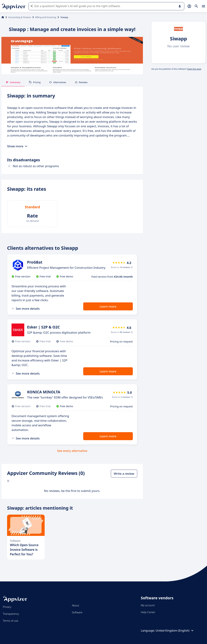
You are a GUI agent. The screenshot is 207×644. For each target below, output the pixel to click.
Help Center (148, 612)
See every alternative (72, 451)
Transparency (11, 614)
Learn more (108, 306)
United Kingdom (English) (175, 631)
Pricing (35, 82)
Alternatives (58, 82)
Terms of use (11, 621)
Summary (13, 82)
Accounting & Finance (20, 17)
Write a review (124, 474)
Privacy (7, 607)
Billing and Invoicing (46, 17)
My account (148, 605)
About (76, 605)
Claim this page (194, 69)
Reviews (81, 82)
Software (77, 612)
